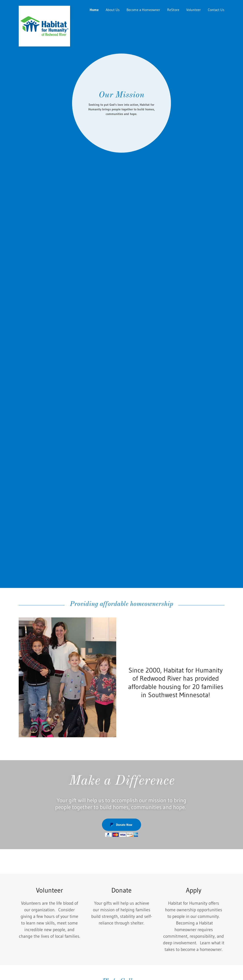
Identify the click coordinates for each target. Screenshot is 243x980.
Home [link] (94, 10)
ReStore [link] (173, 10)
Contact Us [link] (216, 10)
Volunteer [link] (194, 10)
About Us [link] (113, 10)
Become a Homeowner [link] (143, 10)
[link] (44, 7)
